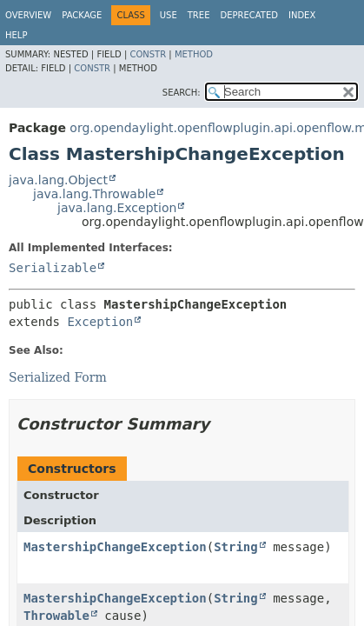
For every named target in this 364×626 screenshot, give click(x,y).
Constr (148, 54)
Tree (199, 15)
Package (82, 15)
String (236, 547)
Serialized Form (58, 377)
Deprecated (249, 15)
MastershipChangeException (115, 547)
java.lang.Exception (117, 208)
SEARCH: (182, 93)
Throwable (56, 616)
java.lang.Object (58, 180)
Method (194, 54)
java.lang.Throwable (94, 194)
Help (16, 35)
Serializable (53, 268)
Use (169, 15)
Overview (28, 15)
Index (302, 15)
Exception (100, 322)
